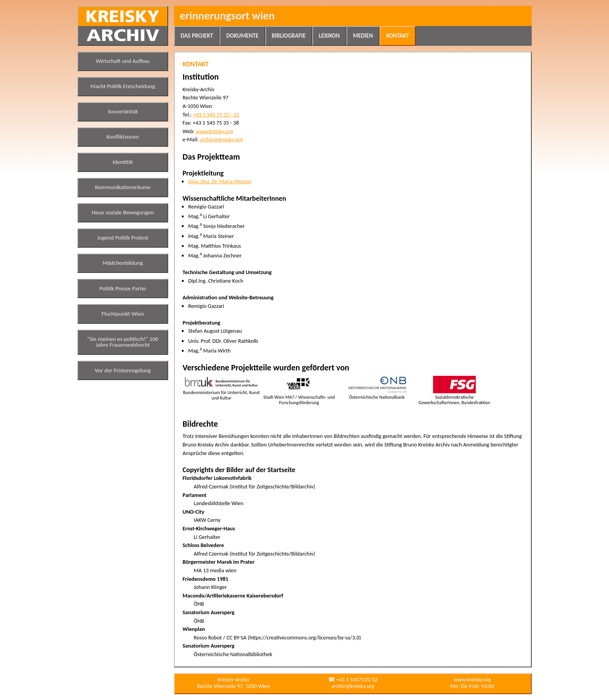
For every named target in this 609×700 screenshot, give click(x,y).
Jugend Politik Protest (123, 238)
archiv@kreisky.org (221, 139)
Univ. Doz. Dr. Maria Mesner (220, 181)
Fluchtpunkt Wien (123, 314)
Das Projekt (197, 36)
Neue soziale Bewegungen (123, 212)
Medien (363, 36)
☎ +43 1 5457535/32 (353, 679)
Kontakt (398, 36)
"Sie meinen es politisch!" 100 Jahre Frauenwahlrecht (123, 342)
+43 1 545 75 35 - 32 (216, 115)
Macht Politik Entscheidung (123, 86)
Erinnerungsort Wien (227, 16)
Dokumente (242, 36)
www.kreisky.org (214, 131)
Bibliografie (289, 36)
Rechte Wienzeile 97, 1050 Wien (233, 686)
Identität (123, 162)
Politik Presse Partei (123, 288)
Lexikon (329, 36)
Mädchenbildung (123, 263)
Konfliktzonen (123, 137)
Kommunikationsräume (123, 187)
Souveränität (123, 111)
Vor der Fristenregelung (123, 370)
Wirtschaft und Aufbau (123, 61)
